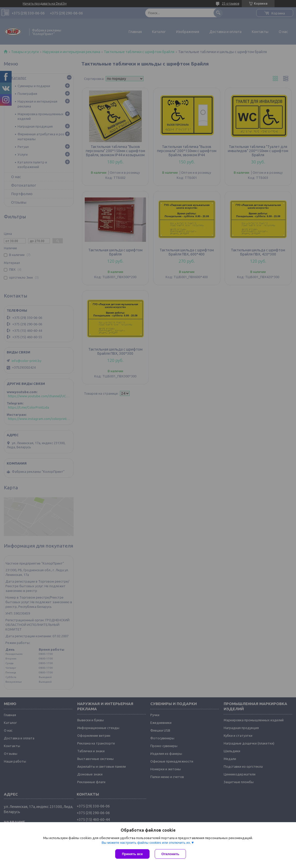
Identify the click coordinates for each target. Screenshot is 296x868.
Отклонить (170, 854)
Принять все (132, 854)
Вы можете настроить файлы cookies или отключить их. (146, 843)
